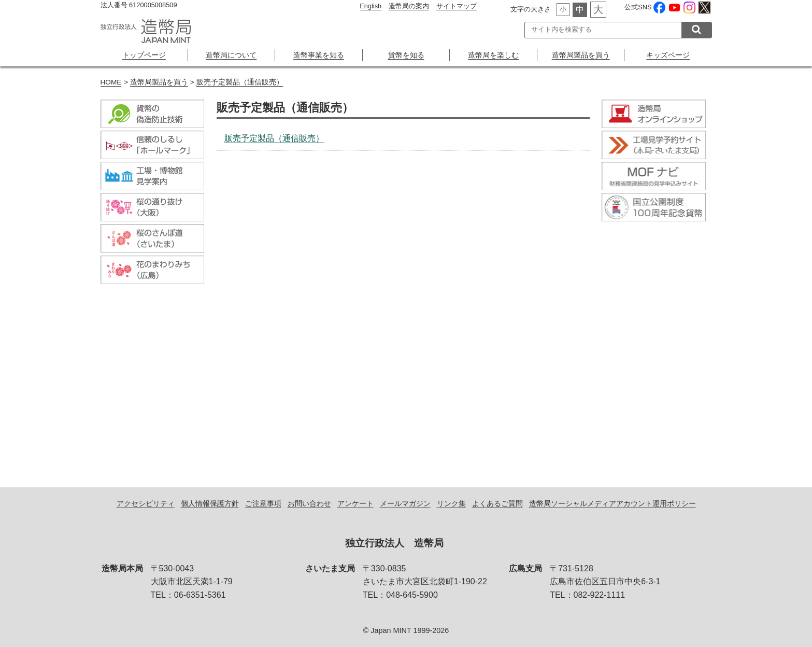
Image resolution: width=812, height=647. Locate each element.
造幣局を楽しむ (493, 55)
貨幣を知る (406, 55)
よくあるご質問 (497, 503)
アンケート (355, 503)
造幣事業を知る (319, 55)
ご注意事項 (263, 503)
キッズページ (668, 55)
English (371, 6)
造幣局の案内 (409, 6)
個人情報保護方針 (210, 503)
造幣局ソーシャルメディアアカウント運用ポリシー (612, 503)
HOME (111, 82)
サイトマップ (457, 6)
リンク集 (451, 503)
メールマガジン (405, 503)
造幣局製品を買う (581, 55)
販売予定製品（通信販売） (240, 82)
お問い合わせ (309, 503)
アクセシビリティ (146, 503)
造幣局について (231, 55)
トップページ (144, 55)
